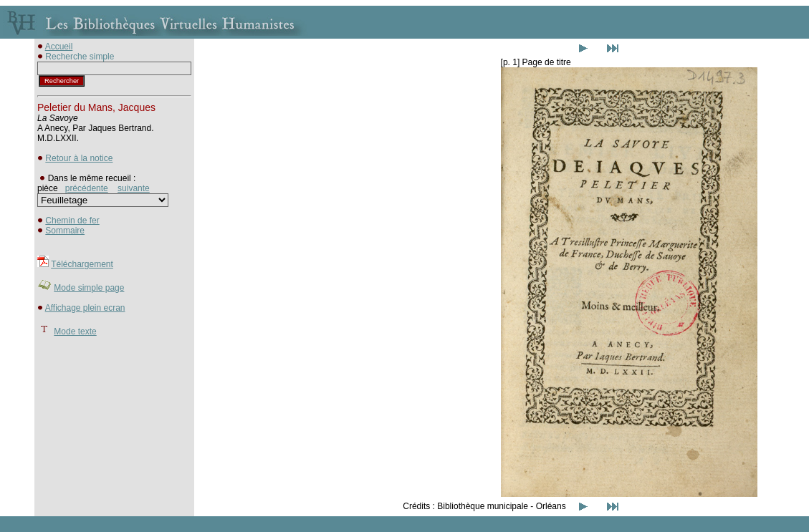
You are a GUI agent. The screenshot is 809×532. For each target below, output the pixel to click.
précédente (87, 188)
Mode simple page (89, 288)
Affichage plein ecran (85, 308)
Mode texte (75, 332)
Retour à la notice (79, 158)
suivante (134, 188)
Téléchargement (82, 264)
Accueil (59, 47)
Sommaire (65, 231)
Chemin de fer (72, 221)
